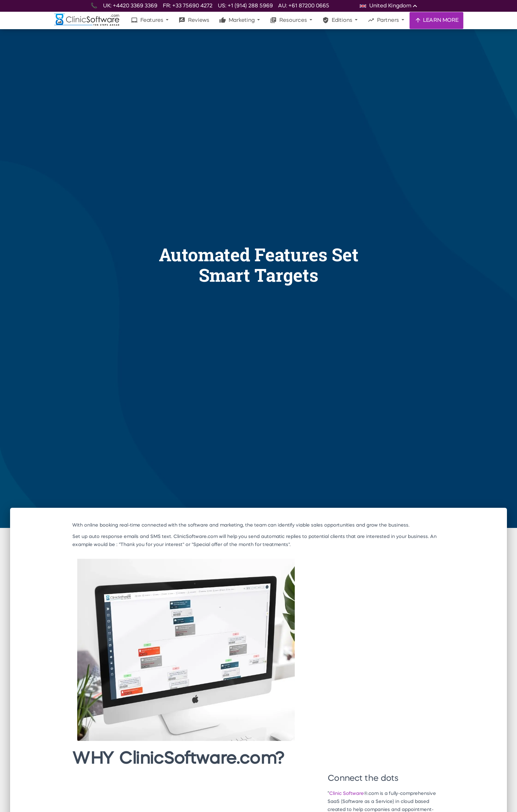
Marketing (238, 20)
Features (148, 20)
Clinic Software (346, 794)
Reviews (194, 20)
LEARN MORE (436, 20)
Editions (338, 20)
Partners (384, 20)
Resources (289, 20)
